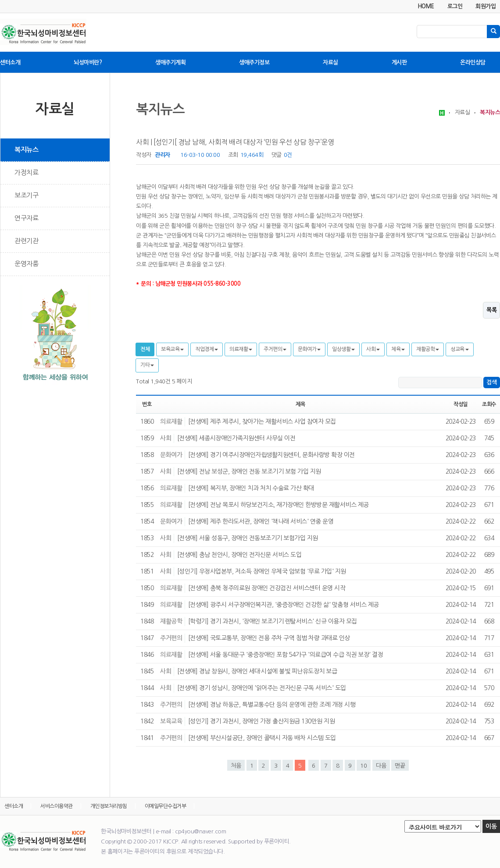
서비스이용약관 (57, 806)
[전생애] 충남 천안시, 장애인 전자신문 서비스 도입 (239, 555)
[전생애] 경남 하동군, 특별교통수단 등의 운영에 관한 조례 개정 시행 (272, 705)
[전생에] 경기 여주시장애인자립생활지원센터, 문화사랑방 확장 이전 (271, 455)
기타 (147, 365)
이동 (491, 826)
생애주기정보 (254, 62)
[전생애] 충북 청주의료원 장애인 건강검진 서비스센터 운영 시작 (267, 588)
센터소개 (10, 62)
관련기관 (26, 241)
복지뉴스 (26, 150)
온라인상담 (473, 62)
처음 (236, 766)
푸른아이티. (277, 841)
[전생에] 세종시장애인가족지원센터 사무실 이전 (236, 438)
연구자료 (26, 218)
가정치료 (26, 172)
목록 (491, 310)
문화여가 (309, 349)
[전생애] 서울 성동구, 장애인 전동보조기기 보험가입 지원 (248, 538)
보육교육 (172, 349)
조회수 (489, 404)
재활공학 (428, 349)
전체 (145, 349)
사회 (373, 349)
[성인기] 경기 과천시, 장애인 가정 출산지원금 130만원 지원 (262, 721)
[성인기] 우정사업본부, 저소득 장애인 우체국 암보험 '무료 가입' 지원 (262, 571)
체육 (398, 349)
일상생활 (343, 349)
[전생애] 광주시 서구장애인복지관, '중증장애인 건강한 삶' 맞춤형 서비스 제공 (284, 605)
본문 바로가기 (0, 0)
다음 (381, 766)
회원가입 (486, 6)
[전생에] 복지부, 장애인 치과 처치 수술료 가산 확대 (251, 488)
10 (364, 766)
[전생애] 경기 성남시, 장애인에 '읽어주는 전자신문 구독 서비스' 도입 (262, 688)
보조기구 (26, 195)
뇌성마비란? (88, 62)
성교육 (460, 349)
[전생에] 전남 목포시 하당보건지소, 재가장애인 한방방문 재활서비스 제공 (279, 505)
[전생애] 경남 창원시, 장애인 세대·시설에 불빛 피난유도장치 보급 (257, 671)
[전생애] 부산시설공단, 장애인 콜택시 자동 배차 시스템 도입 (262, 738)
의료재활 (241, 349)
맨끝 (400, 766)
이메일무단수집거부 (166, 806)
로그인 (455, 6)
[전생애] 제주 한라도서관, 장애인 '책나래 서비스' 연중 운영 (261, 521)
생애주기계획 (170, 62)
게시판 (399, 62)
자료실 (330, 62)
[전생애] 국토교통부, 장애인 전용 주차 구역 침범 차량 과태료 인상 (269, 638)
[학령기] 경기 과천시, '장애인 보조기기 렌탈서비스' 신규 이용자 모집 (273, 621)
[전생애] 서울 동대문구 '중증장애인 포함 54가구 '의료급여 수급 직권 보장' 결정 (286, 655)
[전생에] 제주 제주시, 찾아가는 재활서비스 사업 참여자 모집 (262, 422)
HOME (426, 6)
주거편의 (275, 349)
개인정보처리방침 (109, 806)
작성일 (461, 404)
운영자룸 (26, 264)
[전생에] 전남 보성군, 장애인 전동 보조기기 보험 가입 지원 (249, 471)
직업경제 (207, 349)
